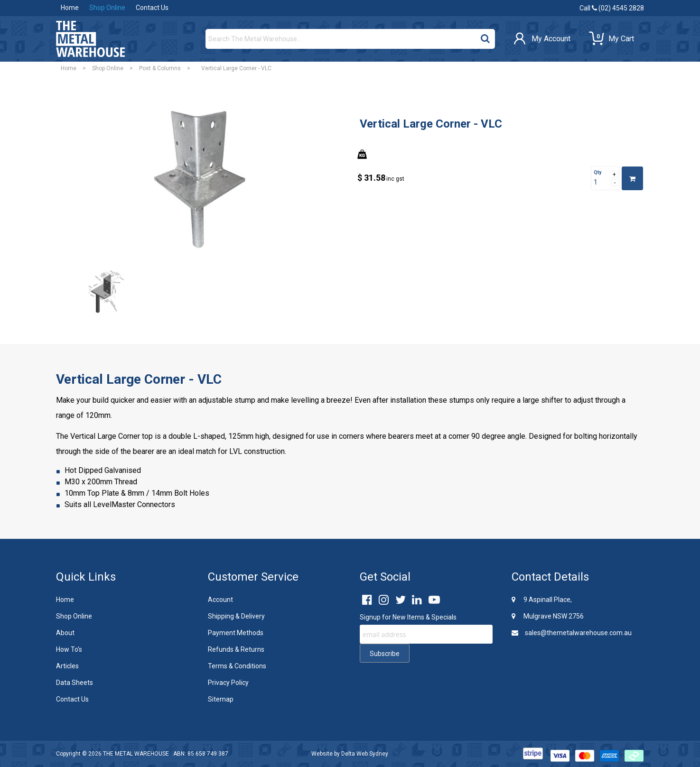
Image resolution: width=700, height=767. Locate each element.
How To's (69, 649)
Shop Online (107, 8)
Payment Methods (236, 633)
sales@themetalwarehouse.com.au (572, 633)
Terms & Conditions (237, 666)
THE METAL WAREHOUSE (136, 754)
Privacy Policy (228, 683)
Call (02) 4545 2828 (612, 8)
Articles (67, 666)
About (65, 633)
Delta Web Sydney (365, 754)
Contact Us (152, 8)
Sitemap (221, 699)
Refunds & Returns (236, 649)
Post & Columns (160, 68)
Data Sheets (75, 683)
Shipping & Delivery (236, 616)
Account (220, 600)
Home (70, 8)
